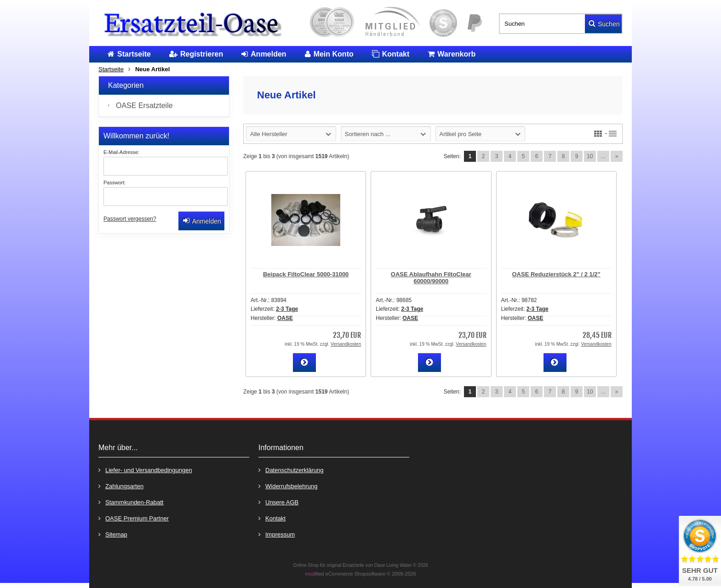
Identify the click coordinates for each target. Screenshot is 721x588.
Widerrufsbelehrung (288, 486)
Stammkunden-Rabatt (131, 502)
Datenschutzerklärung (291, 470)
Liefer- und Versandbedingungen (145, 470)
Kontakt (272, 518)
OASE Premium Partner (134, 518)
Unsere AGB (278, 502)
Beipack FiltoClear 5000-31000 (306, 274)
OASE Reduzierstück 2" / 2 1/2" (556, 274)
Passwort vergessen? (130, 219)
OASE (285, 318)
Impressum (277, 534)
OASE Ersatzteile (144, 106)
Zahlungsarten (121, 486)
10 (590, 156)
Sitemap (113, 534)
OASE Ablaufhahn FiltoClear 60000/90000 (431, 278)
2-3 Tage (287, 309)
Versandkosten (346, 344)
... (603, 156)
